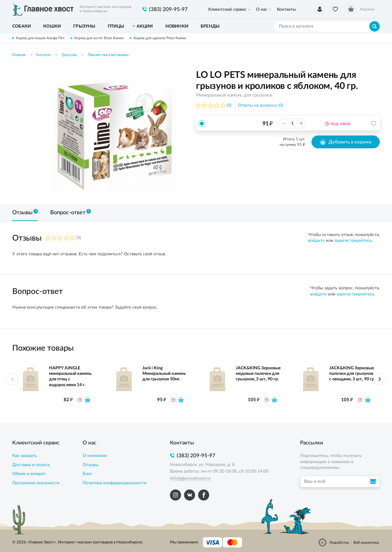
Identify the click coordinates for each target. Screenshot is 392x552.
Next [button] (380, 379)
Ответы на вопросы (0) (261, 105)
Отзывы (90, 465)
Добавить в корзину (346, 142)
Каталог (43, 55)
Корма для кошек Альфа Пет (40, 38)
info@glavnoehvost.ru (190, 478)
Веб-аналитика (366, 542)
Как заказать (25, 456)
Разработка (339, 542)
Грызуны (69, 55)
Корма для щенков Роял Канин (160, 38)
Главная (19, 55)
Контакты (286, 10)
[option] (115, 132)
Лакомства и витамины (108, 55)
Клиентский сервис (227, 10)
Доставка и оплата (31, 465)
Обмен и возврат (29, 474)
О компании (95, 456)
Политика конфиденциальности (115, 483)
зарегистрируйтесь (353, 241)
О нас (262, 10)
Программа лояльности (36, 483)
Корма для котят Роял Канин (99, 38)
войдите (316, 241)
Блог (87, 474)
